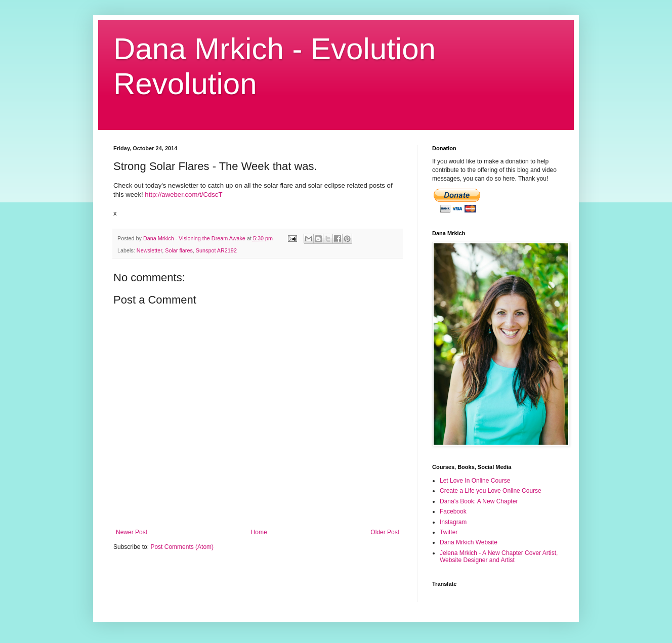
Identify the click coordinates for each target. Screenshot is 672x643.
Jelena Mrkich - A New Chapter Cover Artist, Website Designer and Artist (499, 556)
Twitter (449, 532)
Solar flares (179, 250)
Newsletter (149, 250)
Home (259, 532)
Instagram (453, 522)
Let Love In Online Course (475, 481)
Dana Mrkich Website (469, 542)
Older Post (385, 532)
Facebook (453, 511)
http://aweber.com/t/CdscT (183, 195)
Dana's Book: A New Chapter (479, 501)
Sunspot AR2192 (216, 250)
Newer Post (132, 532)
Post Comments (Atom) (182, 547)
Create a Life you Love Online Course (491, 491)
